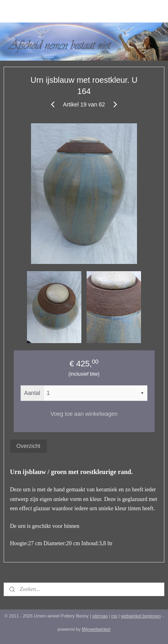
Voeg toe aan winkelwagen (84, 414)
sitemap (100, 616)
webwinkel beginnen (141, 616)
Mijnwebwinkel (96, 629)
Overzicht (28, 446)
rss (114, 616)
